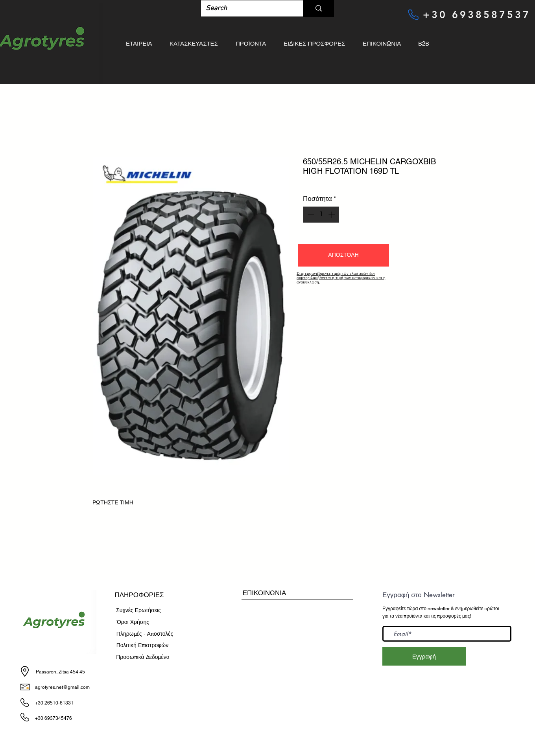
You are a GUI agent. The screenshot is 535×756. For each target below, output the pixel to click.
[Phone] (413, 15)
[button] (343, 255)
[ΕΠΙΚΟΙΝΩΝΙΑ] (264, 593)
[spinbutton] (321, 215)
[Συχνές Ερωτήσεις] (138, 611)
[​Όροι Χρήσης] (133, 622)
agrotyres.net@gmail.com (62, 687)
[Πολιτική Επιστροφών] (142, 646)
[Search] (246, 8)
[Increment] (332, 215)
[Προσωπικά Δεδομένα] (143, 657)
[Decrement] (310, 215)
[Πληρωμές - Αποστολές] (145, 634)
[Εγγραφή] (424, 656)
